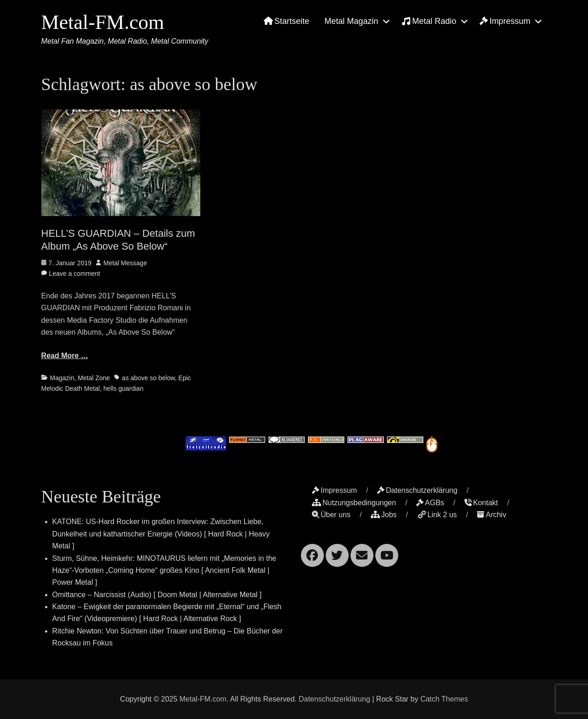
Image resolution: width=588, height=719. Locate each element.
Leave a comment (75, 274)
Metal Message (125, 263)
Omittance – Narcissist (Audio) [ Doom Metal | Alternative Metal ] (157, 595)
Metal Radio (429, 21)
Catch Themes (444, 699)
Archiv (491, 515)
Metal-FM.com (103, 22)
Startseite (286, 21)
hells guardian (123, 388)
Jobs (384, 515)
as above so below (148, 378)
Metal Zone (94, 378)
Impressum (505, 21)
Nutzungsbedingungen (354, 503)
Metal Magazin (351, 21)
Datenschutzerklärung (417, 490)
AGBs (430, 503)
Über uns (331, 515)
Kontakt (481, 503)
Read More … (65, 356)
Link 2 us (437, 515)
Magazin (62, 378)
